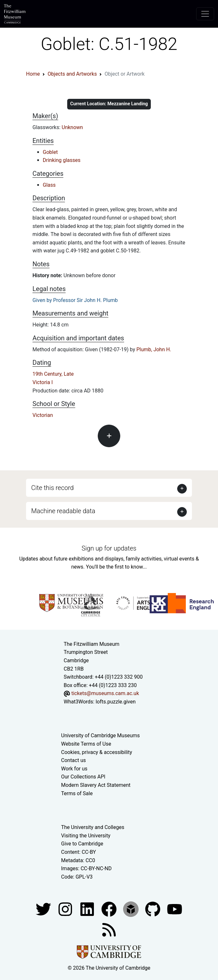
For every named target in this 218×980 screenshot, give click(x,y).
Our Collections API (83, 777)
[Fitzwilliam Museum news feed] (109, 930)
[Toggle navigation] (205, 14)
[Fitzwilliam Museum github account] (153, 909)
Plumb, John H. (154, 349)
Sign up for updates (109, 548)
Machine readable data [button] (63, 511)
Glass (49, 185)
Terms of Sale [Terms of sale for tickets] (77, 793)
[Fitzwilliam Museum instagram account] (66, 909)
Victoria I (43, 382)
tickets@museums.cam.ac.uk (105, 693)
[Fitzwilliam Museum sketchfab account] (132, 909)
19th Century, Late (53, 374)
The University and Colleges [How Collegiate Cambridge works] (93, 827)
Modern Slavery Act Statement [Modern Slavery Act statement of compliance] (96, 785)
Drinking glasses (62, 160)
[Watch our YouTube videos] (175, 909)
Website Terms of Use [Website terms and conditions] (86, 744)
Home (33, 74)
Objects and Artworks (72, 74)
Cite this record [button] (52, 488)
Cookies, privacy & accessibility (97, 752)
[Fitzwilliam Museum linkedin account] (110, 909)
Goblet (50, 152)
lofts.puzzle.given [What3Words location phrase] (115, 702)
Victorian (43, 415)
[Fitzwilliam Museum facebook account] (88, 909)
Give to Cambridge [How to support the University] (82, 844)
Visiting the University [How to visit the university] (86, 836)
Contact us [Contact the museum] (73, 760)
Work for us (74, 769)
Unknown (72, 127)
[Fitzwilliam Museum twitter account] (44, 909)
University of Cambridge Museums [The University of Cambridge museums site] (100, 735)
